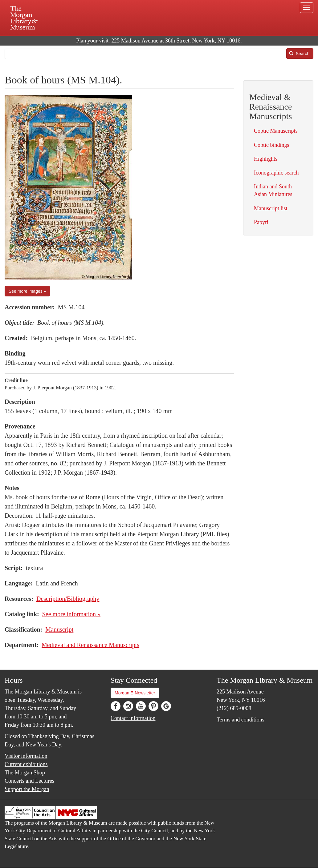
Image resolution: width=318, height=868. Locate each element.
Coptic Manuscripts (276, 131)
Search (299, 54)
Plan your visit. (93, 41)
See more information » (71, 614)
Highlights (266, 159)
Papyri (261, 222)
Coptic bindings (272, 145)
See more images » (27, 291)
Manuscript (59, 629)
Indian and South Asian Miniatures (273, 190)
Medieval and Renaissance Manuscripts (90, 645)
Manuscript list (271, 208)
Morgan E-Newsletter (135, 693)
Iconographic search (276, 173)
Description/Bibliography (68, 599)
